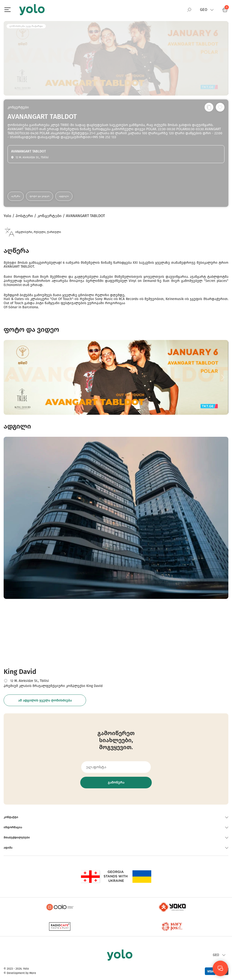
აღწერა (16, 196)
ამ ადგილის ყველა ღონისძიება (45, 700)
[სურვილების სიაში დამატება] (220, 107)
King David (20, 672)
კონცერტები (18, 107)
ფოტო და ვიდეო (40, 196)
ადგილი (64, 196)
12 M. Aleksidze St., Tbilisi (30, 681)
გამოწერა (116, 782)
